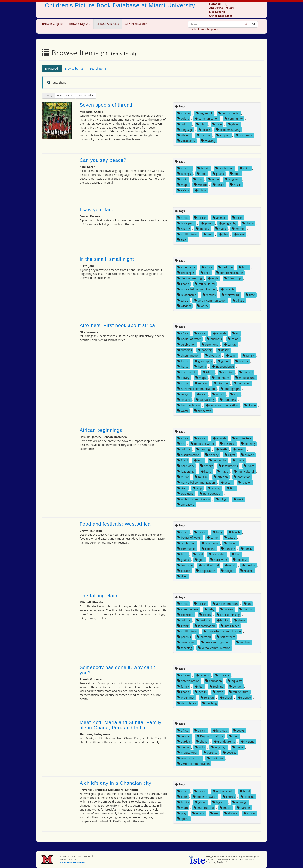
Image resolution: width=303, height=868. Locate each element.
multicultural (187, 234)
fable (201, 124)
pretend (204, 637)
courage (222, 675)
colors (183, 119)
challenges (186, 273)
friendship (233, 278)
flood (182, 460)
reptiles (209, 295)
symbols (243, 642)
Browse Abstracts (108, 24)
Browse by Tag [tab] (74, 68)
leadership (186, 471)
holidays (240, 560)
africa (183, 218)
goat (200, 560)
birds (237, 218)
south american (189, 758)
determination (188, 681)
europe (248, 455)
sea (214, 813)
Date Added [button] (85, 95)
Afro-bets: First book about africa (117, 325)
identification (205, 626)
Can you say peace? (103, 160)
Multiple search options (205, 29)
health (201, 692)
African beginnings (101, 430)
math (218, 692)
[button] (246, 24)
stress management (216, 642)
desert (224, 350)
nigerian (221, 383)
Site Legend (217, 12)
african (184, 113)
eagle (213, 278)
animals (220, 218)
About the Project (221, 8)
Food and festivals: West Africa (115, 524)
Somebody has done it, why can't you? (117, 670)
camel (234, 339)
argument (204, 113)
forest (183, 361)
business (214, 339)
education (214, 681)
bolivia (203, 168)
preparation (206, 571)
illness (183, 747)
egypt (231, 356)
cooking (208, 549)
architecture (242, 438)
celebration (224, 168)
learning (226, 372)
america (184, 168)
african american (225, 604)
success (204, 135)
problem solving (228, 130)
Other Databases (221, 16)
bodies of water (189, 339)
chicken (231, 543)
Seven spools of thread (106, 105)
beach (234, 532)
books (239, 730)
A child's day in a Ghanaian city (115, 783)
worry (203, 306)
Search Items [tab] (98, 68)
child (206, 273)
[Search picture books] (254, 24)
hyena (200, 367)
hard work (186, 466)
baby (218, 532)
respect (247, 571)
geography (227, 223)
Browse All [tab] (52, 68)
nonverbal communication (196, 289)
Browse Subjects (53, 24)
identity (203, 229)
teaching (185, 648)
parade (184, 571)
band (245, 791)
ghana (234, 124)
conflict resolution (230, 273)
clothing (248, 444)
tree (182, 240)
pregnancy (186, 697)
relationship (187, 295)
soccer (250, 813)
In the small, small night (107, 259)
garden (184, 742)
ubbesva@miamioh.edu (73, 862)
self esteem (226, 637)
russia (236, 185)
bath (182, 797)
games (207, 223)
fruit (236, 554)
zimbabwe (203, 411)
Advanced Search (136, 24)
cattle (230, 538)
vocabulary (186, 141)
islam (208, 372)
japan (213, 179)
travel (239, 234)
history (184, 229)
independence (223, 367)
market (238, 229)
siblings (184, 135)
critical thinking (228, 615)
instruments (187, 372)
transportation (189, 405)
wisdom (184, 306)
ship (235, 394)
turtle (183, 300)
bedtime (225, 267)
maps (183, 185)
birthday (220, 730)
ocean (227, 482)
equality (235, 681)
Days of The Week (210, 736)
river (201, 394)
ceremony (210, 344)
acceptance (186, 267)
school (201, 190)
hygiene (248, 742)
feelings (184, 174)
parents (228, 289)
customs (185, 350)
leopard (246, 372)
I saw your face (97, 210)
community (234, 119)
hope (235, 174)
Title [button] (59, 95)
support (223, 135)
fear (199, 686)
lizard (206, 471)
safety (183, 190)
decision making (190, 278)
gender (235, 686)
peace (204, 130)
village (238, 300)
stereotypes (187, 703)
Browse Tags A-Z (80, 24)
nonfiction (242, 383)
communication (207, 119)
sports (183, 819)
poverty (230, 753)
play (223, 234)
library (183, 378)
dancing (205, 350)
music (183, 383)
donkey (212, 455)
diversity (213, 356)
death (221, 449)
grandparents (224, 742)
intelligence (230, 626)
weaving (208, 141)
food (202, 174)
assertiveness (188, 609)
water (183, 411)
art (236, 333)
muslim (201, 383)
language (185, 130)
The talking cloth (98, 596)
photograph (230, 389)
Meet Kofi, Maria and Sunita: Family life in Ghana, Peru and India (121, 725)
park (208, 234)
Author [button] (70, 95)
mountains (221, 378)
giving (183, 626)
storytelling (231, 295)
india (182, 179)
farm (217, 124)
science (244, 697)
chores (229, 797)
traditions (228, 400)
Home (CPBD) (218, 4)
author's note (229, 113)
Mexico (201, 185)
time (250, 295)
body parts (186, 223)
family (248, 356)
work (238, 499)
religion (184, 394)
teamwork (244, 135)
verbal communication (210, 300)
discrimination (188, 356)
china (245, 168)
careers (227, 609)
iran (198, 179)
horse (183, 367)
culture (184, 124)
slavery (184, 400)
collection (185, 615)
